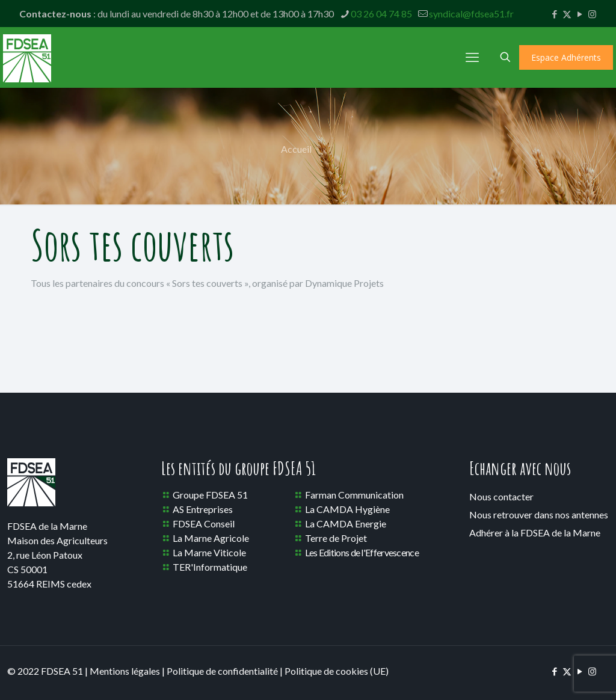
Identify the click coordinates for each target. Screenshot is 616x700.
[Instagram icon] (592, 14)
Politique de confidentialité (222, 671)
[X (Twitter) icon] (567, 14)
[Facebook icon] (554, 14)
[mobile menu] (472, 57)
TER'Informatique (210, 567)
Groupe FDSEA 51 (210, 495)
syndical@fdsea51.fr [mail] (471, 14)
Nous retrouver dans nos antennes (539, 514)
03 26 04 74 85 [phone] (381, 14)
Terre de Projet (336, 538)
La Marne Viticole (209, 552)
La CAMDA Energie (346, 523)
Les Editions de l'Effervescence (362, 552)
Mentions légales (125, 671)
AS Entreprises (203, 509)
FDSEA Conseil (204, 523)
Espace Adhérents (566, 57)
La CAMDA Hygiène (347, 509)
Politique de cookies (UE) (337, 671)
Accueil (296, 149)
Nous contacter (501, 496)
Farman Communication (354, 495)
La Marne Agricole (211, 538)
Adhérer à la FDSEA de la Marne (535, 533)
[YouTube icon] (580, 14)
